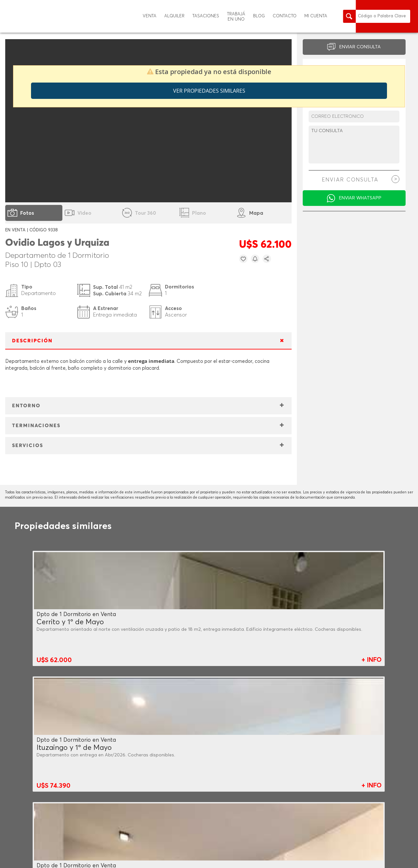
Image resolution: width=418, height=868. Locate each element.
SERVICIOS (28, 446)
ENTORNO (26, 406)
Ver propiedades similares (209, 91)
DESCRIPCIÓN (32, 341)
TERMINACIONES (36, 426)
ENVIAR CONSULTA (360, 47)
